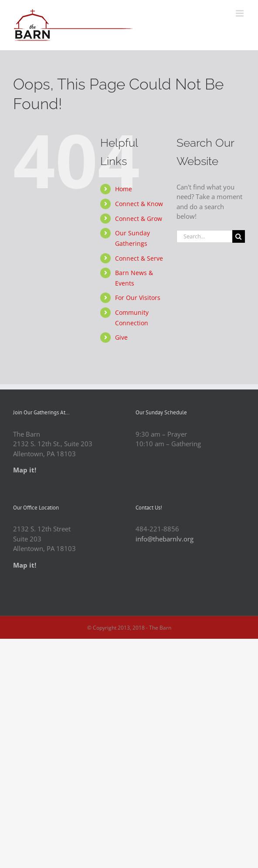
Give (121, 337)
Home (124, 189)
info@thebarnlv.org (165, 539)
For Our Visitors (138, 298)
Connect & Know (139, 204)
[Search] (239, 236)
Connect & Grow (139, 219)
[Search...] (204, 236)
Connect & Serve (139, 258)
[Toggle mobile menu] (240, 13)
